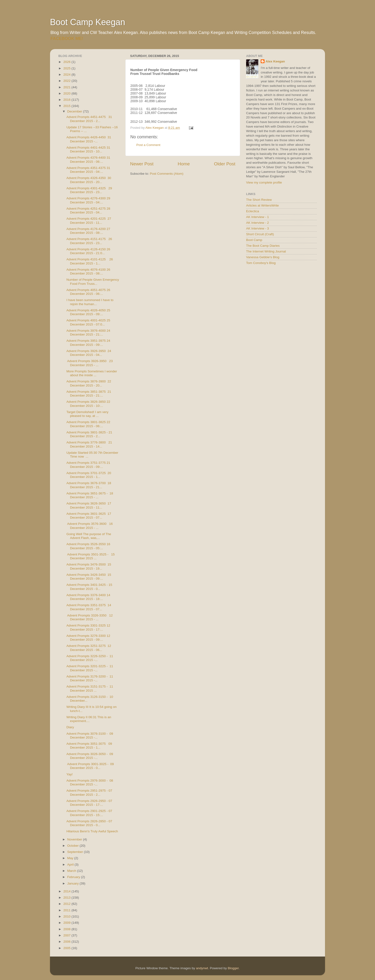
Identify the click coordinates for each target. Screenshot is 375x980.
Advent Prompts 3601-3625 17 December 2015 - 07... (89, 516)
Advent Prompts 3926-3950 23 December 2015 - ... (90, 363)
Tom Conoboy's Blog (261, 263)
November (75, 839)
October (73, 846)
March (72, 871)
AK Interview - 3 (257, 228)
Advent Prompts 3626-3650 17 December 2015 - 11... (89, 505)
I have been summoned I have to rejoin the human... (90, 302)
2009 (67, 923)
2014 (67, 891)
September (76, 852)
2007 (67, 935)
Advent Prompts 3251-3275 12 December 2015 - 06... (89, 648)
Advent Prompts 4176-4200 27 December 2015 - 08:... (88, 231)
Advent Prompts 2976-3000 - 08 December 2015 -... (90, 782)
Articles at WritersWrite (262, 205)
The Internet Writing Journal (266, 251)
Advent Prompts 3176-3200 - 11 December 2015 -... (90, 678)
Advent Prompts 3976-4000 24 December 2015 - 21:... (88, 333)
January (73, 883)
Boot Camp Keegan (88, 22)
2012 (67, 904)
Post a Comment (148, 145)
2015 (67, 106)
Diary (70, 727)
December (75, 111)
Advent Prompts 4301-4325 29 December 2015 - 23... (89, 190)
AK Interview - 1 (257, 217)
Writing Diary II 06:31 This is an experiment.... (89, 719)
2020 (67, 93)
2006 (67, 942)
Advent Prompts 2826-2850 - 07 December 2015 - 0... (89, 823)
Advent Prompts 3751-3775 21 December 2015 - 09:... (88, 465)
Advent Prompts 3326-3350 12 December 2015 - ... (90, 617)
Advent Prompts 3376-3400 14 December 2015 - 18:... (88, 597)
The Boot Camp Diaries (263, 246)
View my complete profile (264, 182)
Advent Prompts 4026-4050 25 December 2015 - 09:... (88, 312)
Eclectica (253, 211)
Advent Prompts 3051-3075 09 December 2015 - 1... (89, 746)
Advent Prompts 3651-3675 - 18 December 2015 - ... (90, 495)
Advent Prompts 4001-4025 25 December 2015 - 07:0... (88, 322)
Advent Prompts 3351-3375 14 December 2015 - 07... (89, 607)
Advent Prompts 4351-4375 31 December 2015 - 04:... (88, 170)
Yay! (70, 774)
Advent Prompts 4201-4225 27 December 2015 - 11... (89, 221)
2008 (67, 929)
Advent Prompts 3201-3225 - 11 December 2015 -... (90, 668)
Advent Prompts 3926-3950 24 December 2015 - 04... (89, 353)
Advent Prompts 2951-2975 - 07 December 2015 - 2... (89, 792)
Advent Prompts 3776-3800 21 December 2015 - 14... (89, 444)
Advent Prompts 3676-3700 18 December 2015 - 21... (89, 485)
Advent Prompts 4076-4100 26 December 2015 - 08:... (88, 272)
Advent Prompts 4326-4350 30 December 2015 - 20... (89, 180)
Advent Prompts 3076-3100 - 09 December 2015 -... (90, 736)
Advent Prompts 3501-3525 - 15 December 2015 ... (91, 556)
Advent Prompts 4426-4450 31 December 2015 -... (89, 139)
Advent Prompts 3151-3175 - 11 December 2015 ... (90, 688)
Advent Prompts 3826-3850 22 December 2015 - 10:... (88, 404)
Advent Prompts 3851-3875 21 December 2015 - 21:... (89, 394)
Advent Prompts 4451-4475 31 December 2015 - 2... (89, 119)
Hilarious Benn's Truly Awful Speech (92, 831)
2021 (67, 87)
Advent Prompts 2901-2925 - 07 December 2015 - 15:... (89, 813)
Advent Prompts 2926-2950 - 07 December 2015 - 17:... (89, 803)
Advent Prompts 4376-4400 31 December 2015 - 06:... (88, 160)
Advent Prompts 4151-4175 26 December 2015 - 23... (89, 241)
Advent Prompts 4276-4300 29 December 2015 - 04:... (88, 200)
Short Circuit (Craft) (260, 234)
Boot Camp (254, 240)
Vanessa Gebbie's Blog (263, 257)
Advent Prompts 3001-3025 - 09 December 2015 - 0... (90, 766)
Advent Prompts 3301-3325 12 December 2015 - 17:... (88, 627)
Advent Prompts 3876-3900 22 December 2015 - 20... (89, 383)
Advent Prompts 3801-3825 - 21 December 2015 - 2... (89, 434)
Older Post (225, 164)
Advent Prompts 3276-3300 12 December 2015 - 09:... (88, 638)
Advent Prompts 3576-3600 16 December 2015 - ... (90, 526)
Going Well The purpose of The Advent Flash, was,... (89, 536)
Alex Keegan (275, 61)
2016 (67, 100)
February (74, 877)
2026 (67, 62)
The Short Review (259, 200)
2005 (67, 948)
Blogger (233, 968)
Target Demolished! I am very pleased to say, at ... (88, 414)
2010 (67, 916)
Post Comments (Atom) (167, 174)
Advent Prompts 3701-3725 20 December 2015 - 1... (89, 475)
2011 (67, 910)
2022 (67, 81)
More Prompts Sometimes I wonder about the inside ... (92, 373)
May (71, 858)
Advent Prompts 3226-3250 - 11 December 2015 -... (90, 658)
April (71, 865)
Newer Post (142, 164)
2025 (67, 68)
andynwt (202, 968)
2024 (67, 75)
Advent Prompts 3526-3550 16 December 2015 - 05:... (88, 546)
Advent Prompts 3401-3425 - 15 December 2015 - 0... (89, 587)
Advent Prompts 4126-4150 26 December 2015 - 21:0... (88, 251)
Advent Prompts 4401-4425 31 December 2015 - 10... (88, 149)
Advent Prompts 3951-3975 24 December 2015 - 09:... (88, 343)
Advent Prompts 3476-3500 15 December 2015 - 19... (89, 566)
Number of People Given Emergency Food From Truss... (93, 282)
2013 (67, 898)
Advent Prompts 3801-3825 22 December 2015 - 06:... (88, 424)
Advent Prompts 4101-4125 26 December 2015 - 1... (90, 261)
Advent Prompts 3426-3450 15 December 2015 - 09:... (89, 577)
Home (184, 164)
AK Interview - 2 (257, 223)
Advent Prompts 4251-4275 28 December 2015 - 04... (88, 210)
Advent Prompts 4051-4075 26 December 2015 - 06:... (88, 292)
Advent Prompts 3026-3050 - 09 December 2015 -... (90, 756)
